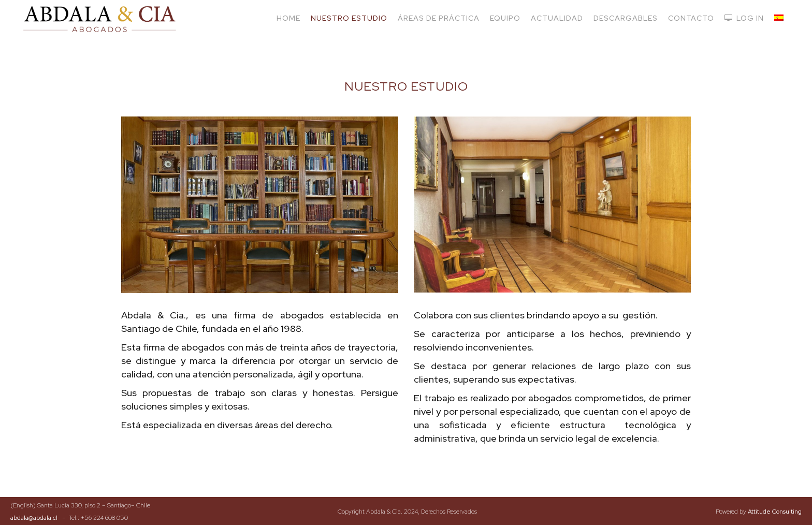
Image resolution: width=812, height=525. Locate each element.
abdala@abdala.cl (34, 518)
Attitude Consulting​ (775, 512)
